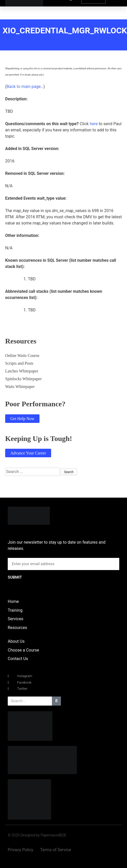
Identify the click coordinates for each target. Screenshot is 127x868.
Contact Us (18, 659)
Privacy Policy (21, 850)
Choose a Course (23, 650)
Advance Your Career (28, 453)
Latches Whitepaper (22, 371)
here (94, 124)
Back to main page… (25, 87)
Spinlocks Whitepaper (23, 379)
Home (13, 601)
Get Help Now (22, 419)
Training (15, 610)
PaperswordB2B (53, 835)
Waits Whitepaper (20, 387)
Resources (17, 628)
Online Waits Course (22, 356)
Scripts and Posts (19, 363)
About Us (16, 641)
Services (15, 619)
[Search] (56, 701)
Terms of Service (56, 850)
